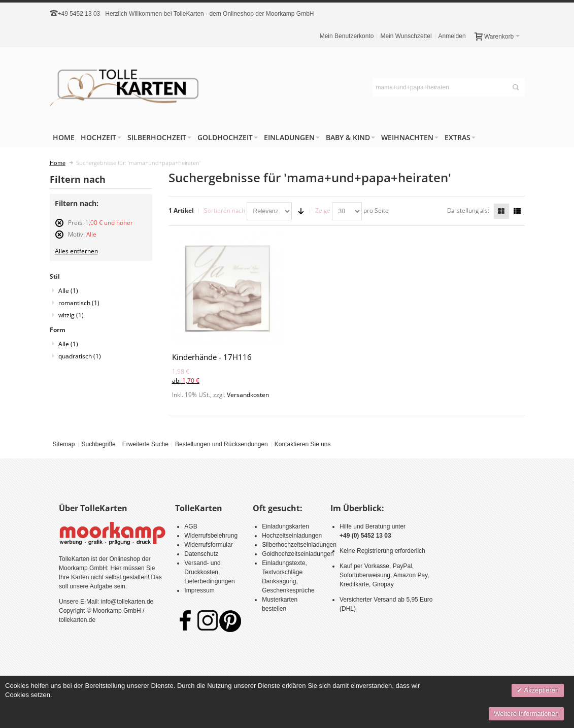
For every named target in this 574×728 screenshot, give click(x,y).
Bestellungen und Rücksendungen (222, 444)
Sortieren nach (225, 210)
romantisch (79, 303)
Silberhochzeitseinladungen (299, 545)
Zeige (323, 210)
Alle (68, 291)
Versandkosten (248, 395)
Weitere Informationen (526, 714)
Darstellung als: (468, 210)
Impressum (199, 590)
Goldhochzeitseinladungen (298, 554)
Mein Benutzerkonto (347, 36)
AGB (191, 526)
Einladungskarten (285, 526)
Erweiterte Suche (145, 444)
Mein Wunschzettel (406, 36)
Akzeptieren (541, 690)
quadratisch (80, 356)
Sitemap (63, 444)
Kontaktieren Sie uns (303, 444)
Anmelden (452, 36)
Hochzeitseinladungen (292, 536)
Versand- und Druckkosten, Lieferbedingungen (209, 572)
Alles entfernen (76, 251)
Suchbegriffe (98, 444)
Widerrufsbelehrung (211, 536)
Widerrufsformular (208, 545)
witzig (71, 315)
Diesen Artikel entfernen (59, 227)
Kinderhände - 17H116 (212, 357)
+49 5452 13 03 (79, 14)
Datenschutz (201, 554)
